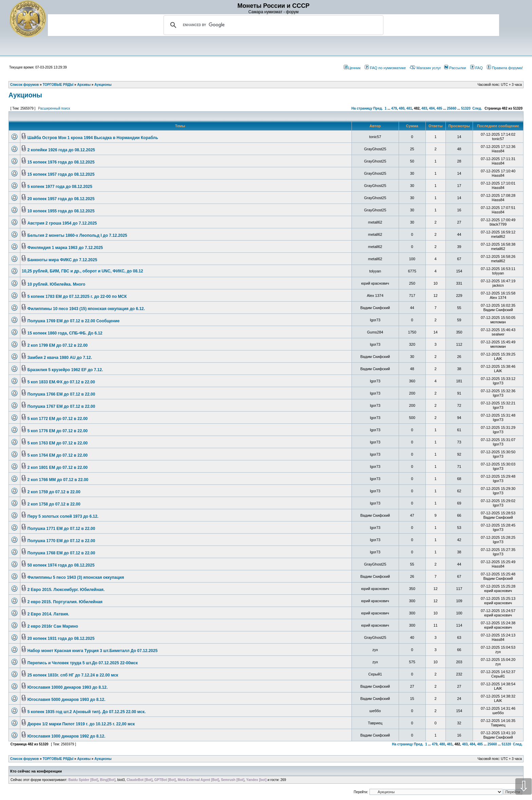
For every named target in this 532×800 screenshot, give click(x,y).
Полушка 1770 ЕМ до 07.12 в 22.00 (61, 541)
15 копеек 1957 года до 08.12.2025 (61, 174)
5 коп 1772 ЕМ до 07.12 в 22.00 (58, 419)
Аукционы (25, 95)
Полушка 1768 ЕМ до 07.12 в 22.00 (61, 553)
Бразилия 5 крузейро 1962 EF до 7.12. (65, 370)
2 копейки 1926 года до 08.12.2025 (61, 150)
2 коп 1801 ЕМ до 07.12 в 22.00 (58, 468)
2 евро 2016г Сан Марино (53, 626)
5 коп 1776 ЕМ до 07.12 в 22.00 (58, 431)
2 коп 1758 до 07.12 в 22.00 (54, 504)
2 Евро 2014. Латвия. (48, 614)
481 (409, 108)
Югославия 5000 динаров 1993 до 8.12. (66, 700)
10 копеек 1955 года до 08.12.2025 (61, 211)
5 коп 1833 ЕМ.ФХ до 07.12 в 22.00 (61, 382)
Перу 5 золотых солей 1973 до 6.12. (63, 516)
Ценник (352, 68)
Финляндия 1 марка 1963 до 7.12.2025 (65, 248)
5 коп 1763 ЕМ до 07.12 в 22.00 (58, 443)
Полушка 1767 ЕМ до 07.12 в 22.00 (61, 406)
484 (432, 108)
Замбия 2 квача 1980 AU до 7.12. (60, 358)
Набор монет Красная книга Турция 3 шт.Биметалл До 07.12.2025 (93, 651)
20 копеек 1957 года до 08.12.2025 (61, 199)
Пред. (378, 108)
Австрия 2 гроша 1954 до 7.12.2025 (62, 223)
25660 (452, 108)
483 (424, 108)
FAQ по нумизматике (385, 68)
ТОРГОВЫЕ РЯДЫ (58, 759)
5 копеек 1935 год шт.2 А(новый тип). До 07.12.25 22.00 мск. (87, 712)
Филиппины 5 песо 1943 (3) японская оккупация (76, 577)
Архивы (84, 759)
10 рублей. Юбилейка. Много (56, 284)
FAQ (477, 68)
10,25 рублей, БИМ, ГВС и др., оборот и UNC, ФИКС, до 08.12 (82, 271)
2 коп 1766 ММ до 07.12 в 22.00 (58, 480)
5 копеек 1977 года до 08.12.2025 (60, 187)
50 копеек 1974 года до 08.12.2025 (61, 565)
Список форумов (25, 759)
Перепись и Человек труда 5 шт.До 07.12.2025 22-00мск (83, 663)
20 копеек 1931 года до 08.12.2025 (61, 639)
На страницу (362, 108)
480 (402, 108)
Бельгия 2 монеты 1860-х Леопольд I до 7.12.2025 (77, 235)
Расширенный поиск (54, 108)
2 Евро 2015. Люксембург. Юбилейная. (66, 590)
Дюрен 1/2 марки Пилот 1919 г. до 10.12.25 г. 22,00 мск (81, 724)
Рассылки (455, 68)
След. (477, 108)
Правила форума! (505, 68)
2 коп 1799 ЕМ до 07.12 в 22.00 (58, 345)
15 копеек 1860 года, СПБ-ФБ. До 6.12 (65, 333)
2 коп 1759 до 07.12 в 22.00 (54, 492)
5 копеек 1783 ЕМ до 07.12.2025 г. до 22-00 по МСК (77, 297)
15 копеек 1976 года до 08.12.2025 (61, 162)
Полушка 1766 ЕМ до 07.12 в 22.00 (61, 394)
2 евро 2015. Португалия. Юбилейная (65, 602)
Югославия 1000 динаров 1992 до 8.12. (66, 736)
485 (440, 108)
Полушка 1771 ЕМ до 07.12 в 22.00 (61, 529)
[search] (272, 25)
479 (394, 108)
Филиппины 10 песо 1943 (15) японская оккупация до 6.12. (86, 309)
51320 (466, 108)
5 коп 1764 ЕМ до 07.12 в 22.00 (58, 455)
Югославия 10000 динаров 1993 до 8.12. (68, 687)
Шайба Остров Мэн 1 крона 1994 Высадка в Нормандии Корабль (93, 138)
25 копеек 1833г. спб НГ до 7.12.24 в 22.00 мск (73, 675)
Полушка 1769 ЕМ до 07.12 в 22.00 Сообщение (74, 321)
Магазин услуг (425, 68)
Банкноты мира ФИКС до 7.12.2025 (62, 260)
